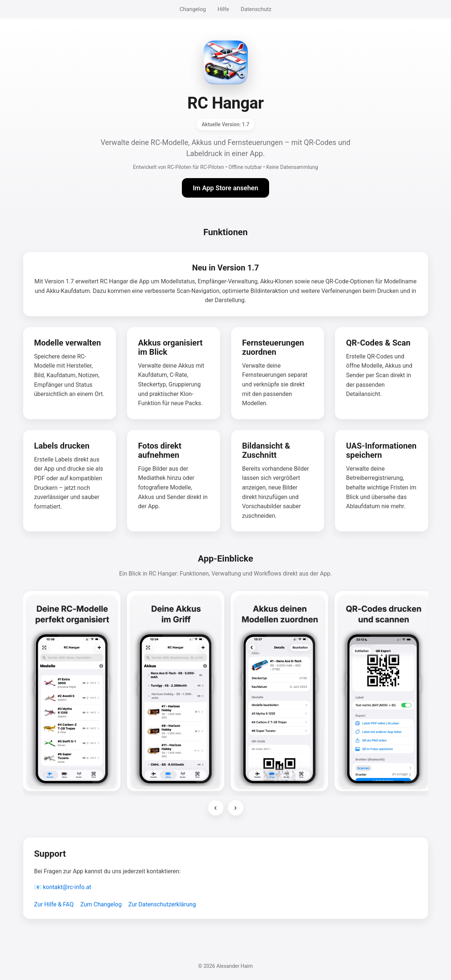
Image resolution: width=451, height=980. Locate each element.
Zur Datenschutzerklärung (162, 904)
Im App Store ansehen (226, 188)
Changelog (193, 9)
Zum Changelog (101, 904)
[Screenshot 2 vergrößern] (176, 691)
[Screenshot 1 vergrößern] (72, 691)
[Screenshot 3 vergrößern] (279, 691)
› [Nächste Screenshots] (235, 808)
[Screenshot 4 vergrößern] (383, 691)
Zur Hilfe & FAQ (54, 904)
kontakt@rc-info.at (67, 887)
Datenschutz (256, 9)
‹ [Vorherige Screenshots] (216, 808)
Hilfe (223, 9)
